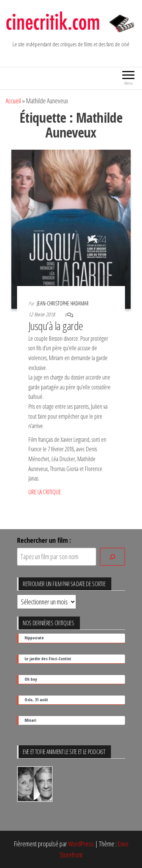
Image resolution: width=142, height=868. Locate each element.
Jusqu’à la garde (56, 326)
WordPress (81, 844)
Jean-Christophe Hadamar (63, 303)
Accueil (13, 101)
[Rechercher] (112, 557)
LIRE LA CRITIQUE (45, 492)
